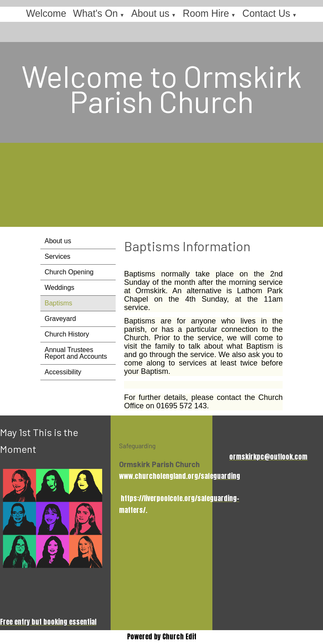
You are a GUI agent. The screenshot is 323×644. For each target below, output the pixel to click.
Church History (67, 334)
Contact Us (266, 13)
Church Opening (69, 272)
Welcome (46, 13)
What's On (95, 13)
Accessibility (63, 372)
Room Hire (206, 13)
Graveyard (60, 319)
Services (57, 256)
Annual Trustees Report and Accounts (76, 353)
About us (150, 13)
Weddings (60, 288)
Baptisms (58, 303)
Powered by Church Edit (162, 636)
